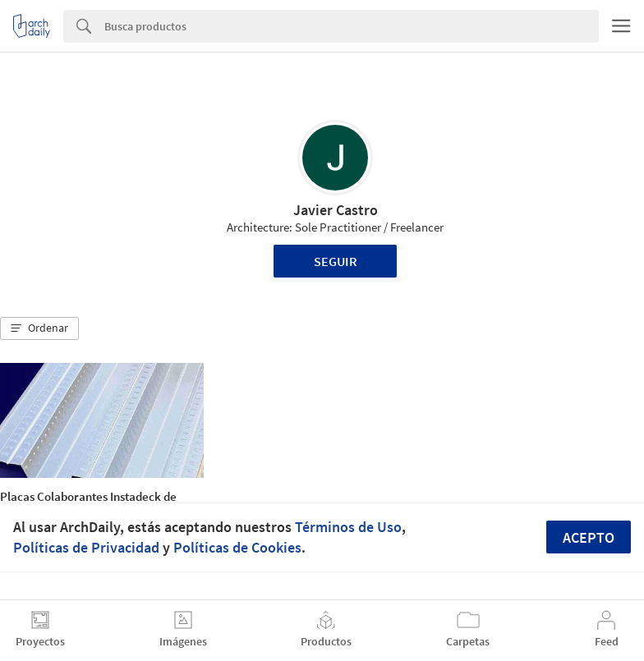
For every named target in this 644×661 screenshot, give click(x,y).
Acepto (589, 537)
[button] (39, 328)
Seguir (336, 261)
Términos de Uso (348, 527)
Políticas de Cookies (237, 547)
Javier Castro (336, 210)
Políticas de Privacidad (86, 547)
